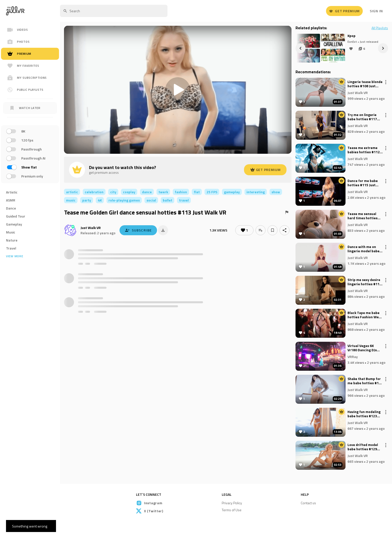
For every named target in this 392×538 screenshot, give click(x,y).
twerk (163, 192)
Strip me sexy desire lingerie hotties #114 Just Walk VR (364, 282)
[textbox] (114, 11)
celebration (94, 192)
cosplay (129, 192)
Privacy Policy (232, 503)
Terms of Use (232, 510)
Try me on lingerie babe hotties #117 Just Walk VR (362, 117)
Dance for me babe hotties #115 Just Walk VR (363, 183)
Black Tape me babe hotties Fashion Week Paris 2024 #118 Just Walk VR (365, 315)
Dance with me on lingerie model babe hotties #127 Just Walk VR (363, 249)
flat (197, 192)
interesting (256, 192)
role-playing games (124, 200)
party (87, 200)
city (113, 192)
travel (184, 200)
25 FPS (212, 192)
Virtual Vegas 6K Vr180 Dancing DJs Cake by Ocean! (362, 348)
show (276, 192)
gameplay (232, 192)
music (71, 200)
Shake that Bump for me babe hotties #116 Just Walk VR (365, 381)
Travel (11, 248)
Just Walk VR (91, 228)
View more (14, 256)
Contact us (308, 503)
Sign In (376, 11)
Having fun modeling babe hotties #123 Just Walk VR (364, 414)
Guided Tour (16, 216)
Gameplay (14, 224)
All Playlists (380, 28)
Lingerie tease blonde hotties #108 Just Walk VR (365, 84)
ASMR (11, 200)
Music (11, 232)
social (151, 200)
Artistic (12, 192)
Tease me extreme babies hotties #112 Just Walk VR (364, 150)
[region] (30, 155)
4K (100, 200)
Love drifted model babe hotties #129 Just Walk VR (363, 447)
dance (147, 192)
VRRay (353, 356)
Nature (12, 240)
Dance (11, 208)
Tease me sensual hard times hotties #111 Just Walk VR (362, 216)
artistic (72, 192)
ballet (167, 200)
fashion (181, 192)
